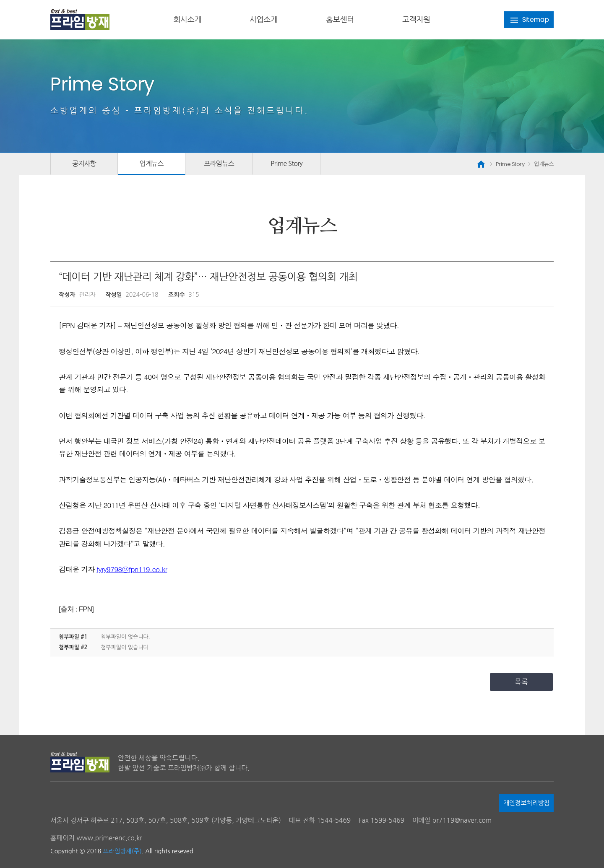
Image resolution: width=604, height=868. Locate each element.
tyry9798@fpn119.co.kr (132, 569)
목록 (521, 682)
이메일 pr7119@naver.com (452, 820)
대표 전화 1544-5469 (320, 820)
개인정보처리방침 (526, 803)
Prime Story (286, 163)
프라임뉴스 (219, 163)
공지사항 (84, 163)
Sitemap (529, 20)
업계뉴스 (151, 163)
